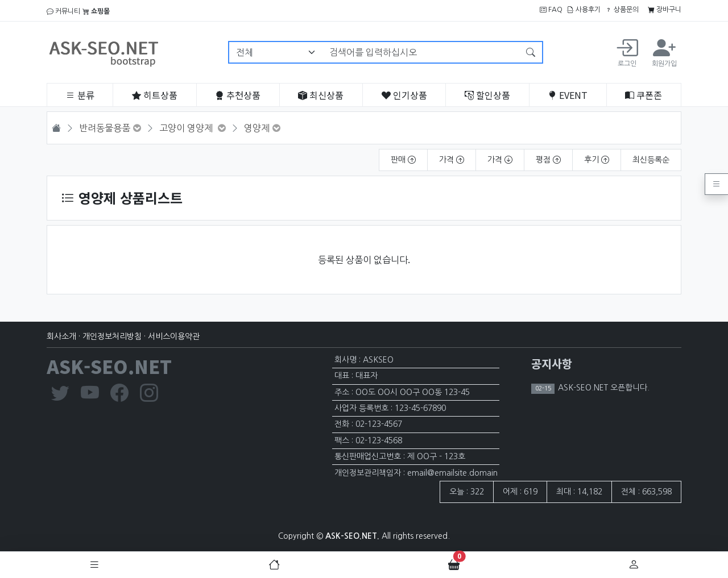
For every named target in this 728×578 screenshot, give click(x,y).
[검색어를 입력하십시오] (421, 52)
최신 (321, 95)
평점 (548, 160)
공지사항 (552, 363)
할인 (487, 95)
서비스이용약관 (174, 336)
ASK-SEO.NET (109, 366)
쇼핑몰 (96, 11)
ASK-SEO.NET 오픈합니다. (603, 388)
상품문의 (622, 10)
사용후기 (584, 10)
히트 (155, 95)
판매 (403, 160)
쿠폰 (644, 95)
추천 (238, 95)
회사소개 (61, 336)
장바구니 (665, 10)
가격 (452, 160)
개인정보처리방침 (112, 336)
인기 (404, 95)
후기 (597, 160)
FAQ (551, 10)
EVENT (568, 95)
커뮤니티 (63, 11)
